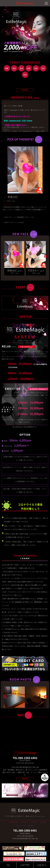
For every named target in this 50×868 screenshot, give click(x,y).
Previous (5, 256)
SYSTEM (43, 822)
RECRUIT (31, 826)
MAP (24, 826)
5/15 (29, 68)
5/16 (36, 68)
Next (45, 256)
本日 (7, 68)
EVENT (18, 826)
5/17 (43, 68)
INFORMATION (14, 822)
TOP (5, 822)
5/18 (25, 75)
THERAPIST (35, 822)
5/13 (14, 68)
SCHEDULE (25, 822)
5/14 (21, 68)
